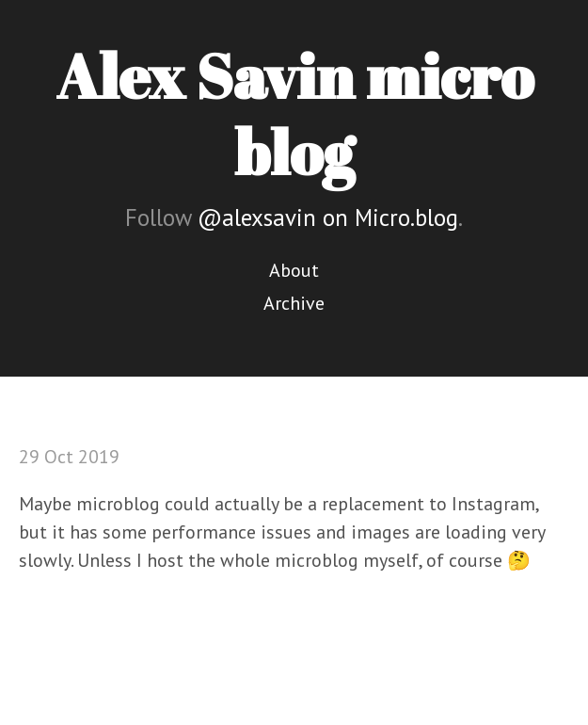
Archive (294, 303)
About (294, 270)
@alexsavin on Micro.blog (328, 217)
